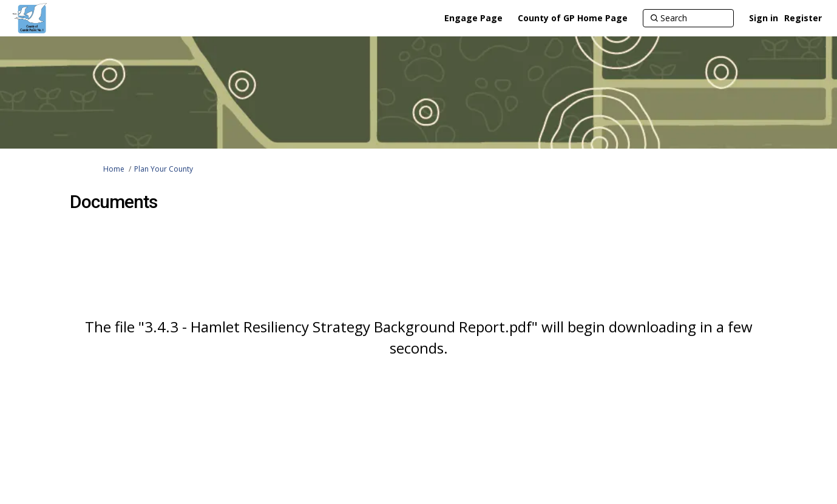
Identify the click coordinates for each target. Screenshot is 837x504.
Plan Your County (164, 169)
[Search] (688, 18)
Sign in (764, 18)
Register (803, 18)
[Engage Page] (473, 18)
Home (114, 169)
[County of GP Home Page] (573, 18)
